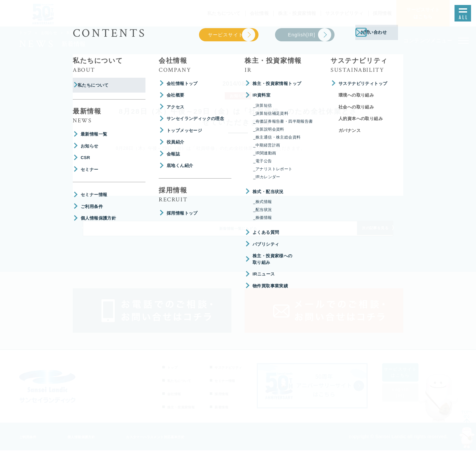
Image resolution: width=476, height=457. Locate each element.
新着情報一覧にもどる (238, 233)
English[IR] (408, 399)
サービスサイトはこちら (408, 379)
